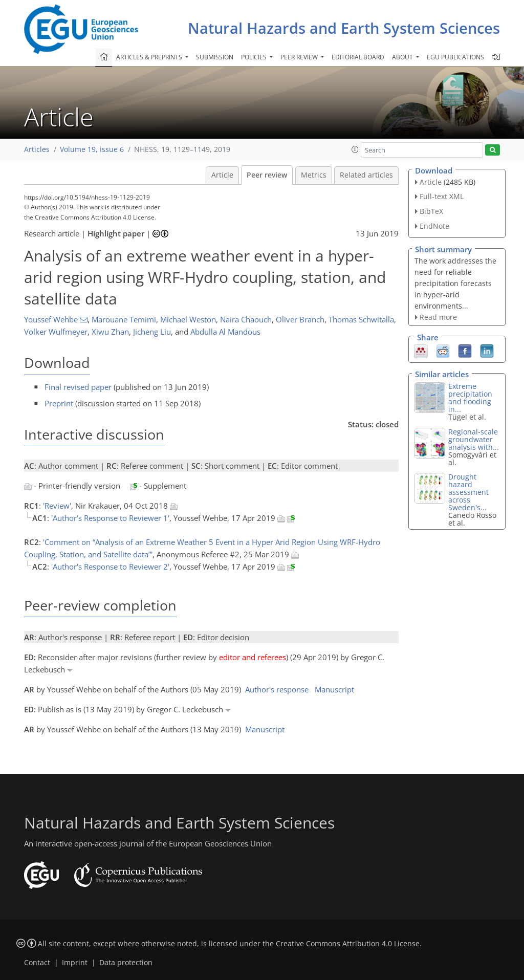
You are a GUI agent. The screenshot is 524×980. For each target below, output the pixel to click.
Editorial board (358, 57)
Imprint (75, 963)
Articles (37, 149)
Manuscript (334, 689)
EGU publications (455, 57)
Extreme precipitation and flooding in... (470, 398)
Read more (438, 317)
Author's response (277, 689)
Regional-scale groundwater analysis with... (474, 439)
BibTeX (431, 211)
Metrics (314, 175)
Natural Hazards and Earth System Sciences (344, 28)
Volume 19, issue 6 (92, 149)
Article (222, 175)
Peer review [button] (300, 57)
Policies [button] (255, 57)
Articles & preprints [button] (150, 57)
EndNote (434, 226)
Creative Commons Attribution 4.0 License (348, 944)
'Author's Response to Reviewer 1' (110, 518)
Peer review (267, 175)
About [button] (403, 57)
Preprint (59, 403)
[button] (355, 149)
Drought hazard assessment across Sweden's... (468, 492)
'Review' (57, 506)
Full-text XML (442, 196)
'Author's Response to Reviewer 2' (110, 567)
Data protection (126, 963)
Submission (215, 57)
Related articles (366, 175)
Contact (37, 963)
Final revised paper (78, 387)
